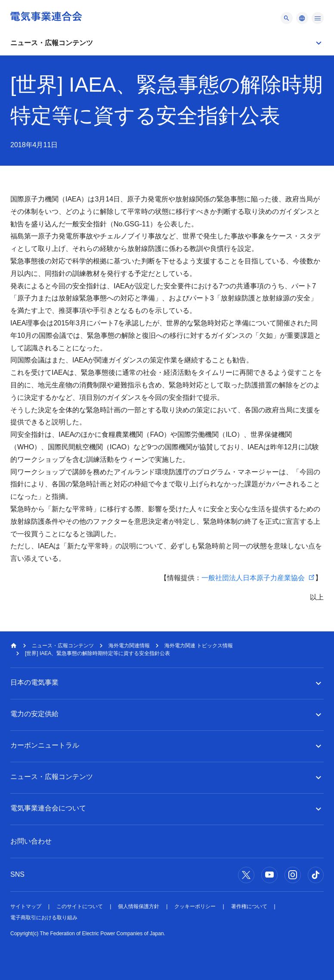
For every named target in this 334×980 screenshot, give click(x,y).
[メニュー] (287, 18)
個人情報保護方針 (139, 906)
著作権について (249, 906)
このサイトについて (80, 906)
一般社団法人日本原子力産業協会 (253, 578)
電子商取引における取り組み (44, 918)
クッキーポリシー (195, 906)
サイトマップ (26, 906)
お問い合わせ (31, 841)
